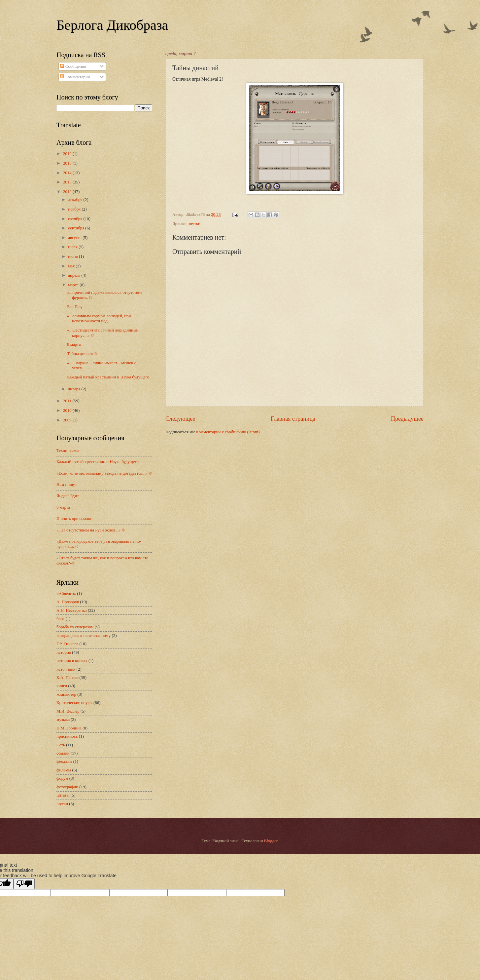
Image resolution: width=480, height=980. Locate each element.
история (64, 652)
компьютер (66, 694)
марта (74, 285)
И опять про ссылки (74, 519)
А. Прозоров (68, 602)
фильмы (64, 770)
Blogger (271, 841)
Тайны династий (82, 354)
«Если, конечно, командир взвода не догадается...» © (104, 473)
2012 (68, 192)
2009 (68, 420)
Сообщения (73, 66)
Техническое (68, 451)
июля (73, 247)
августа (75, 238)
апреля (75, 275)
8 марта (74, 344)
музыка (63, 720)
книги (62, 686)
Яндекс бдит (68, 496)
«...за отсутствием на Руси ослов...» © (91, 530)
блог (60, 619)
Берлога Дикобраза (112, 25)
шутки (195, 224)
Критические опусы (74, 703)
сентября (77, 228)
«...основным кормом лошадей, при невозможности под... (99, 318)
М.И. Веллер (68, 711)
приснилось (67, 736)
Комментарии (75, 77)
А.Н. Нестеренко (72, 610)
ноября (75, 209)
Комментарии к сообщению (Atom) (228, 432)
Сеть (61, 745)
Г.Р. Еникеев (67, 644)
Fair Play (75, 307)
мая (72, 266)
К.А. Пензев (67, 678)
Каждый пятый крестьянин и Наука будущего (108, 377)
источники (66, 669)
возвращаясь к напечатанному (84, 636)
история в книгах (72, 661)
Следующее (180, 419)
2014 (68, 173)
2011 (68, 401)
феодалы (64, 762)
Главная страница (293, 419)
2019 (68, 154)
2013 (68, 182)
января (75, 389)
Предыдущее (407, 419)
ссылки (63, 753)
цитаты (63, 795)
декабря (76, 200)
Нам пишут (67, 485)
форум (62, 778)
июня (73, 256)
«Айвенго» (66, 594)
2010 (68, 411)
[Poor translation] (24, 884)
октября (76, 219)
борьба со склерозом (75, 627)
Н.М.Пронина (69, 728)
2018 (68, 163)
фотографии (67, 787)
